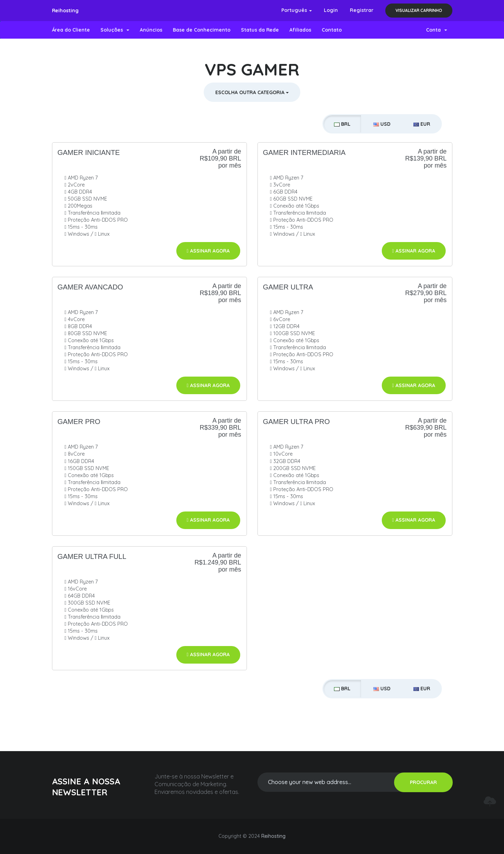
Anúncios (151, 30)
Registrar (362, 10)
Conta (437, 30)
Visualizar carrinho (419, 10)
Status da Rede (260, 30)
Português (297, 10)
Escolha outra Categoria (252, 92)
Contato (332, 30)
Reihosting (66, 11)
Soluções (115, 30)
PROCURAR (423, 782)
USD (382, 124)
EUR (422, 124)
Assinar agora (208, 251)
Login (331, 10)
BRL (342, 124)
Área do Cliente (71, 30)
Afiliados (300, 30)
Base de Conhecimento (202, 30)
